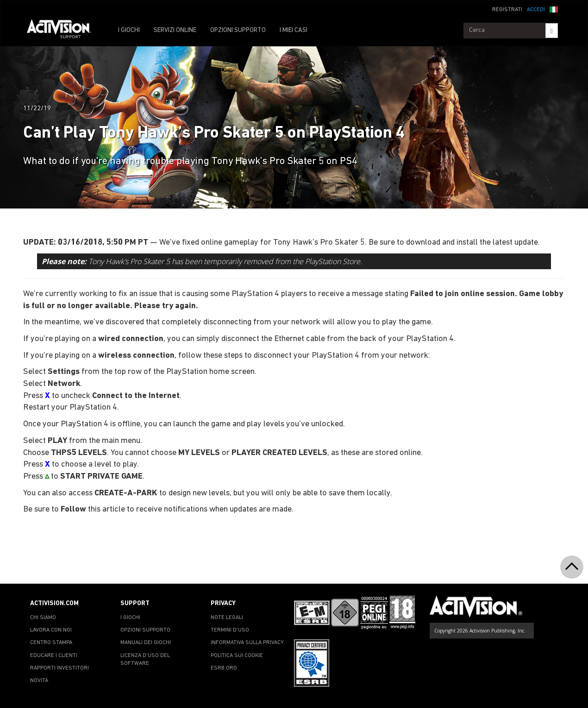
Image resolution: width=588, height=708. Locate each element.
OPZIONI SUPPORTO (238, 30)
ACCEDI (536, 10)
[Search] (552, 31)
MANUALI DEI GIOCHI (146, 643)
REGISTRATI (507, 10)
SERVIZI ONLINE (175, 30)
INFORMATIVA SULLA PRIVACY (247, 643)
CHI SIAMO (43, 618)
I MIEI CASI (294, 30)
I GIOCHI (129, 30)
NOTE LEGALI (227, 618)
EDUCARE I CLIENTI (54, 656)
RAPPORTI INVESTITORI (59, 668)
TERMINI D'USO (230, 630)
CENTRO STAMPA (51, 643)
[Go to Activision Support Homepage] (64, 31)
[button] (554, 9)
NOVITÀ (39, 681)
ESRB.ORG (224, 668)
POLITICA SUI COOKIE (237, 656)
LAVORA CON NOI (51, 630)
